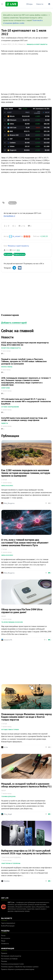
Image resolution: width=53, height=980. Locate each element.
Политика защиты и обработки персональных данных (20, 967)
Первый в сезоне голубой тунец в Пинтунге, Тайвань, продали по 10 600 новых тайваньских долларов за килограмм (24, 361)
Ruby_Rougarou (9, 503)
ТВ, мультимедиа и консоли (12, 622)
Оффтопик (5, 388)
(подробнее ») (9, 216)
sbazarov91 (8, 640)
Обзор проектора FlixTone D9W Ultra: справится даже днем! (22, 611)
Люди (3, 941)
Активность (5, 944)
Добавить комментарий (14, 323)
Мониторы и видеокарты (11, 348)
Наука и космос (7, 486)
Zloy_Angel (8, 814)
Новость (12, 203)
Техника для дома (8, 796)
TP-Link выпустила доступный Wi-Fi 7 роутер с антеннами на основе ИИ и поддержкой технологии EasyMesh (26, 401)
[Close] (49, 15)
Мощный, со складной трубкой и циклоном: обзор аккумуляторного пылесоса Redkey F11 (26, 785)
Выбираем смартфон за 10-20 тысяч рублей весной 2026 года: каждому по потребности (26, 852)
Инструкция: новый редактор (11, 956)
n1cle (6, 747)
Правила (4, 953)
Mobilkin (7, 881)
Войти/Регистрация (8, 926)
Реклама (4, 961)
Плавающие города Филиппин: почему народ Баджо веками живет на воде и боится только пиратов (26, 717)
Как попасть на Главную (9, 959)
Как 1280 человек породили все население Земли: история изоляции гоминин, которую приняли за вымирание (26, 473)
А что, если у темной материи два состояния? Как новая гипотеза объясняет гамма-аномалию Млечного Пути (25, 542)
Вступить (8, 254)
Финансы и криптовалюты (37, 44)
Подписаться (19, 254)
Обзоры (29, 4)
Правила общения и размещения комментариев (18, 969)
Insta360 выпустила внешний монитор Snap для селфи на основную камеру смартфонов (24, 419)
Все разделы (6, 938)
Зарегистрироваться (8, 923)
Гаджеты (5, 423)
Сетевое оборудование (10, 407)
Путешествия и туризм (10, 730)
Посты (3, 936)
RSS (18, 250)
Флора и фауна (7, 367)
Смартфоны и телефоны (11, 863)
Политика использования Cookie (12, 964)
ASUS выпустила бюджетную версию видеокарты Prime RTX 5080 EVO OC (25, 344)
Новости (40, 4)
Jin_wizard (16, 236)
